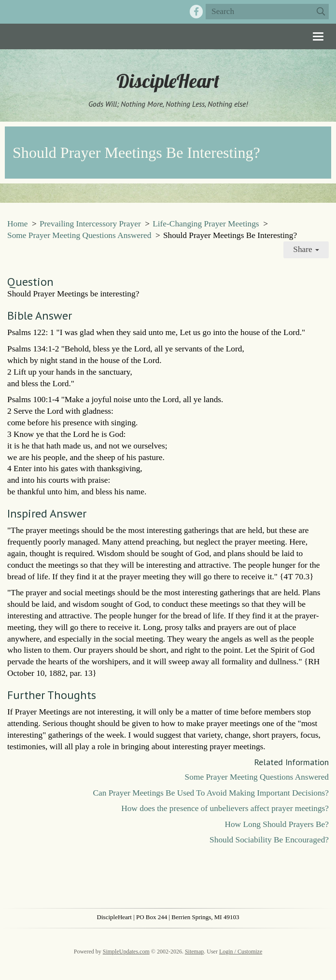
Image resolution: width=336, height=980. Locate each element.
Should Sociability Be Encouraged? (269, 840)
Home (17, 224)
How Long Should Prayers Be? (277, 824)
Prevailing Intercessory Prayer (90, 224)
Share (306, 249)
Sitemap (194, 952)
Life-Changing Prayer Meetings (206, 224)
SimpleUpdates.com (126, 952)
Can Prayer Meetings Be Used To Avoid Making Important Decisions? (211, 793)
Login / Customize (241, 952)
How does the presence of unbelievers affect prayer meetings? (225, 808)
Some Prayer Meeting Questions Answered (79, 235)
